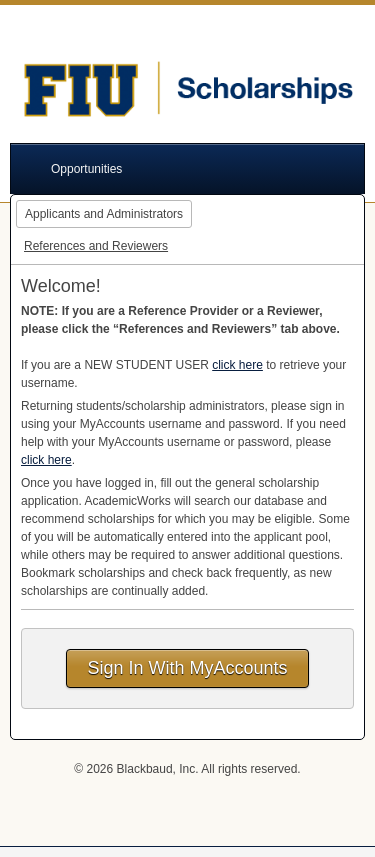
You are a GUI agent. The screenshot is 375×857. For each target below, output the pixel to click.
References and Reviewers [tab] (96, 246)
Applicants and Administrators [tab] (104, 214)
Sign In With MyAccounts (187, 668)
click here (237, 365)
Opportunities (86, 169)
